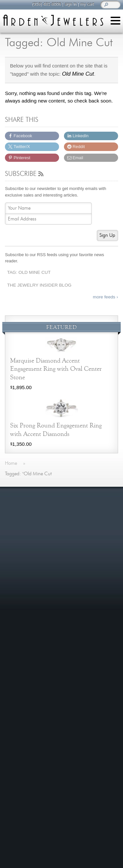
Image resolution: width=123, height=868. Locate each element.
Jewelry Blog (26, 607)
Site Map (22, 639)
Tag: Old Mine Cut (29, 272)
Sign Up (107, 235)
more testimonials (62, 533)
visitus (82, 809)
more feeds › (105, 297)
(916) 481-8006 (46, 4)
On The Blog (28, 657)
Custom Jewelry (30, 583)
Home (19, 560)
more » (111, 508)
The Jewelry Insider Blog (39, 285)
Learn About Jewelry (34, 567)
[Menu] (115, 22)
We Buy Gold (26, 591)
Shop (18, 575)
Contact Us (24, 599)
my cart (86, 4)
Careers (21, 631)
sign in (70, 4)
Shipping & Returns (33, 623)
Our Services (26, 615)
